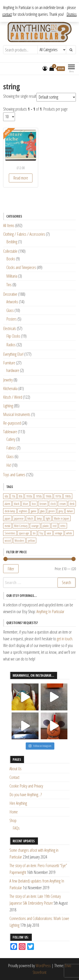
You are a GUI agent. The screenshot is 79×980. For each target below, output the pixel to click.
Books (11, 259)
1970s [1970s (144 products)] (58, 496)
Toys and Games (14, 475)
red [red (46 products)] (55, 526)
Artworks (12, 302)
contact (7, 14)
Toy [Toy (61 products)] (41, 533)
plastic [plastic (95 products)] (46, 526)
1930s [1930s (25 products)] (29, 496)
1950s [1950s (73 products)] (39, 496)
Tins (9, 285)
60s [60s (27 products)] (6, 496)
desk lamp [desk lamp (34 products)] (10, 511)
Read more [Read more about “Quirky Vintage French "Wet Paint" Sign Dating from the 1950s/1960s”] (21, 178)
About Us (15, 769)
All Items (9, 225)
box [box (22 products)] (34, 504)
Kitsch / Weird (13, 397)
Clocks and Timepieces (21, 267)
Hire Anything (18, 803)
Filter (11, 569)
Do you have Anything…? (26, 795)
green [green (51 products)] (52, 511)
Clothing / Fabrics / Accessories (24, 234)
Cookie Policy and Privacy (26, 786)
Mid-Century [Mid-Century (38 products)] (21, 526)
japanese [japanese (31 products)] (19, 518)
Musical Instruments (17, 414)
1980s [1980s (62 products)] (68, 496)
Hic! (9, 465)
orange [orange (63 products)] (35, 526)
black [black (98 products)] (17, 504)
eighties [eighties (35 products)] (23, 511)
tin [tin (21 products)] (34, 533)
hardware (13, 370)
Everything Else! (13, 354)
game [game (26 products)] (34, 511)
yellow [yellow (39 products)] (31, 540)
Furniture (9, 363)
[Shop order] (56, 97)
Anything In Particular (50, 612)
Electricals (10, 328)
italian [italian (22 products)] (70, 511)
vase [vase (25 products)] (49, 533)
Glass (10, 310)
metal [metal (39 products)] (7, 526)
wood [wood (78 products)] (8, 540)
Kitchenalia (10, 388)
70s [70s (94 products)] (13, 496)
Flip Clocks (13, 336)
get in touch (65, 639)
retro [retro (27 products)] (63, 526)
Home (14, 812)
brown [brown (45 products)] (43, 504)
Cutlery (11, 439)
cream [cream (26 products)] (63, 504)
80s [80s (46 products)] (21, 496)
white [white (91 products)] (69, 533)
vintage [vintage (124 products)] (59, 533)
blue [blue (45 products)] (25, 504)
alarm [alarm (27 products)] (7, 504)
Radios (11, 345)
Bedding (12, 242)
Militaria (12, 276)
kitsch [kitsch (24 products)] (30, 518)
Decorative (10, 294)
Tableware (10, 432)
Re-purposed (12, 423)
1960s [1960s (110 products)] (48, 496)
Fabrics (11, 448)
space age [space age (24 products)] (24, 533)
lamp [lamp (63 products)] (39, 518)
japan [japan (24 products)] (7, 518)
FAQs (16, 828)
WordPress (43, 966)
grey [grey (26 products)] (61, 511)
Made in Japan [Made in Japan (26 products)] (62, 518)
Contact (14, 777)
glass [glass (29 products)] (42, 511)
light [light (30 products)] (48, 518)
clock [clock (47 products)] (53, 504)
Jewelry (8, 380)
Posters (11, 319)
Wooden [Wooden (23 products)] (19, 540)
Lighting (8, 406)
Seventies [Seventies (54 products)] (10, 533)
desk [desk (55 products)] (72, 504)
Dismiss (72, 14)
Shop (13, 820)
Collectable (10, 251)
